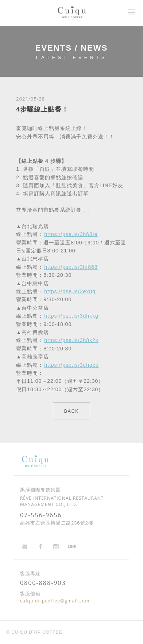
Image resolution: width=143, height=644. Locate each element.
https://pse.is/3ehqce (71, 365)
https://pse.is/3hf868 (71, 267)
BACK (72, 411)
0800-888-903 (43, 583)
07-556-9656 (41, 515)
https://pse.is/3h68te (71, 234)
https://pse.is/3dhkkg (71, 316)
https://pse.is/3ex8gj (71, 291)
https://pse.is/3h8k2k (71, 340)
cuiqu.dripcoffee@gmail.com (55, 601)
